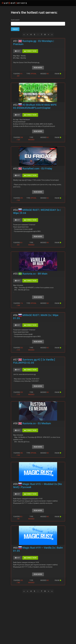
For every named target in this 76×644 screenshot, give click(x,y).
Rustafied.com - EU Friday (37, 169)
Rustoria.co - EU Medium (37, 423)
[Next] (49, 35)
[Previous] (24, 35)
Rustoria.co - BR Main (35, 274)
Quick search (15, 20)
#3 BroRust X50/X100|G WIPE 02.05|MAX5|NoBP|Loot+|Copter (35, 106)
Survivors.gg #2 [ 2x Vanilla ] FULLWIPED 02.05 (34, 361)
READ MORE (38, 68)
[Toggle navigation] (71, 3)
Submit (15, 29)
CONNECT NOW (30, 51)
